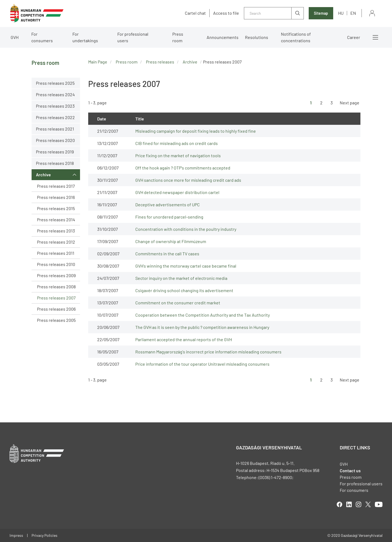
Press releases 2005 (56, 320)
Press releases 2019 (55, 152)
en (353, 13)
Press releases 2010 (56, 264)
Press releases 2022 (55, 117)
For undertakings (85, 37)
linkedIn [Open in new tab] (349, 504)
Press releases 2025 (55, 83)
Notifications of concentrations (296, 37)
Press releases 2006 (56, 309)
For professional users (133, 37)
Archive (43, 175)
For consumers (42, 37)
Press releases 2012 (56, 242)
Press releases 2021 (55, 129)
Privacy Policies (45, 535)
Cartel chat (195, 13)
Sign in (372, 13)
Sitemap (321, 13)
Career (354, 37)
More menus (375, 37)
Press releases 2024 (55, 94)
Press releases (160, 62)
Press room (178, 37)
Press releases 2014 (56, 219)
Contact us (350, 470)
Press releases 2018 (55, 163)
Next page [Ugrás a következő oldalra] (350, 103)
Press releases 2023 (55, 106)
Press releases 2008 (56, 287)
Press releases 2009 (56, 275)
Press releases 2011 (56, 253)
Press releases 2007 (56, 298)
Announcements (223, 37)
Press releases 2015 (56, 208)
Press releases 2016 (56, 197)
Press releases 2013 (56, 231)
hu (341, 13)
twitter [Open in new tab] (368, 504)
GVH (15, 37)
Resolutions (257, 37)
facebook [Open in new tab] (339, 504)
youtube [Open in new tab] (379, 504)
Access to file (226, 13)
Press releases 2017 (56, 186)
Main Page (98, 62)
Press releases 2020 (55, 140)
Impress (16, 535)
